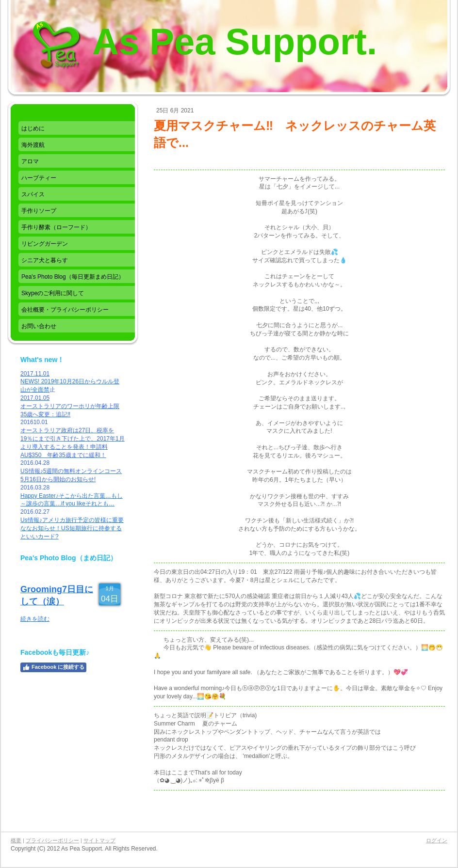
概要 (16, 840)
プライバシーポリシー (52, 840)
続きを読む (35, 619)
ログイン (437, 840)
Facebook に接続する (53, 667)
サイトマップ (99, 840)
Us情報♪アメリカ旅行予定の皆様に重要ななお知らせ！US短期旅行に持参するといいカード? (72, 528)
